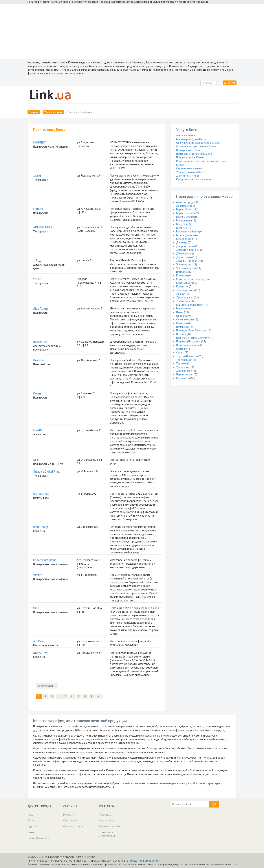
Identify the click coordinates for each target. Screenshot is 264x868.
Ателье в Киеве (186, 135)
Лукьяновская (185, 298)
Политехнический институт (192, 338)
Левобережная (185, 290)
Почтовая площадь (188, 345)
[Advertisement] (132, 31)
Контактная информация (107, 834)
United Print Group (45, 560)
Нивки (180, 312)
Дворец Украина (186, 250)
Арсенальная (184, 206)
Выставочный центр (188, 232)
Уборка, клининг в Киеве (191, 172)
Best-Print (40, 360)
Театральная (184, 360)
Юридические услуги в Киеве (194, 179)
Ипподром (182, 272)
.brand (37, 176)
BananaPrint (41, 342)
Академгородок (186, 202)
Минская (181, 309)
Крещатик (182, 287)
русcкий (209, 83)
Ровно (31, 832)
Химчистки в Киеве (188, 176)
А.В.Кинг (39, 641)
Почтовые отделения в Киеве (194, 154)
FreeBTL (39, 430)
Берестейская (185, 210)
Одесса (32, 826)
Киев (30, 815)
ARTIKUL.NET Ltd (44, 227)
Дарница (182, 243)
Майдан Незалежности (190, 305)
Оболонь (181, 316)
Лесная (181, 294)
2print (37, 279)
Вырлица (182, 228)
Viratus (38, 575)
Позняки (181, 334)
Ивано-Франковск (38, 838)
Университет (184, 367)
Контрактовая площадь (191, 279)
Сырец (180, 353)
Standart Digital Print (46, 472)
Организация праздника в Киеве (196, 146)
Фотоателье (41, 494)
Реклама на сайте (110, 826)
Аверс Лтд (40, 653)
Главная (34, 112)
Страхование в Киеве (189, 168)
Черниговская (185, 375)
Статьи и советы (73, 826)
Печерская (183, 327)
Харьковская (184, 371)
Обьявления (71, 821)
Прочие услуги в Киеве (190, 157)
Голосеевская (185, 239)
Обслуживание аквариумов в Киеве (198, 143)
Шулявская (183, 378)
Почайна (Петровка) (188, 342)
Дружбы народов (187, 261)
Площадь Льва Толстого (191, 331)
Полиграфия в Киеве (189, 150)
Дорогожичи (184, 257)
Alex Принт (41, 309)
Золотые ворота (186, 268)
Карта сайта (106, 821)
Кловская (182, 276)
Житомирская (185, 265)
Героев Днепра (185, 235)
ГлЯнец (38, 209)
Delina (37, 393)
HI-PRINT (39, 143)
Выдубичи (182, 224)
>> (99, 696)
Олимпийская (184, 320)
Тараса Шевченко (187, 356)
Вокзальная (183, 221)
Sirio (36, 608)
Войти (230, 83)
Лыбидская (183, 301)
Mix (36, 460)
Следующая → (47, 686)
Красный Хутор (185, 283)
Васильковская (185, 217)
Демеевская (184, 254)
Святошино (183, 349)
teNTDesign (41, 527)
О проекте (105, 815)
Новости (69, 815)
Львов (31, 821)
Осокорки (182, 323)
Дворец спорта (185, 246)
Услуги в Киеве (53, 112)
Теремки (181, 364)
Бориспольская (186, 213)
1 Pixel (38, 261)
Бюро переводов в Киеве (191, 139)
